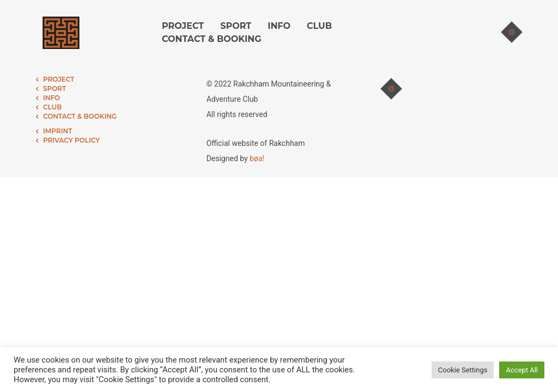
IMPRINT (57, 131)
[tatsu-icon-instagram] (512, 33)
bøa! (257, 158)
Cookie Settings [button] (463, 370)
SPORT (236, 26)
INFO (279, 26)
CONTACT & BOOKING (212, 39)
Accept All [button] (522, 370)
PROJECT (183, 26)
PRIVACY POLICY (71, 140)
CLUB (319, 26)
